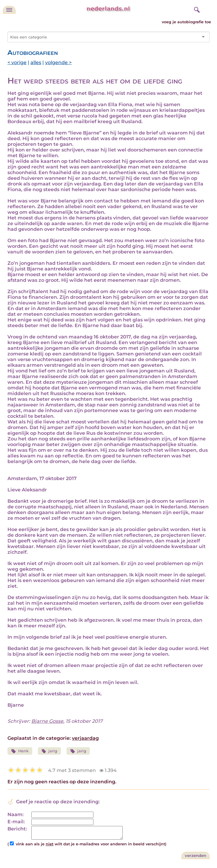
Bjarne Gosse (47, 721)
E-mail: (16, 822)
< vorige (17, 62)
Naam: (16, 814)
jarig (50, 751)
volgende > (58, 62)
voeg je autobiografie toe (186, 22)
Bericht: (17, 829)
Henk (20, 751)
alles (36, 62)
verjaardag (85, 738)
